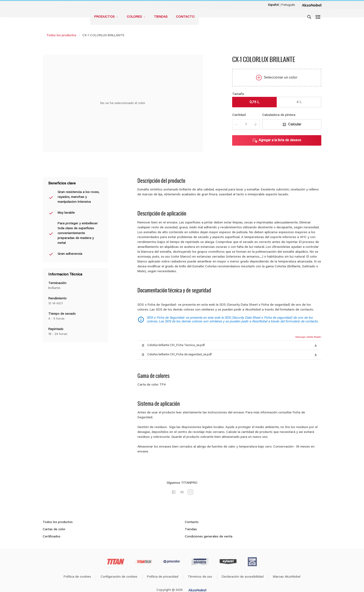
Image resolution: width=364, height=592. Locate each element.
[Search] (309, 17)
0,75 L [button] (254, 102)
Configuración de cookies (119, 577)
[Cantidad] (246, 124)
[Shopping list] (318, 17)
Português (288, 5)
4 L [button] (299, 102)
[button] (316, 345)
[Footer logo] (116, 562)
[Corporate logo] (312, 5)
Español (273, 5)
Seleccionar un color (277, 78)
